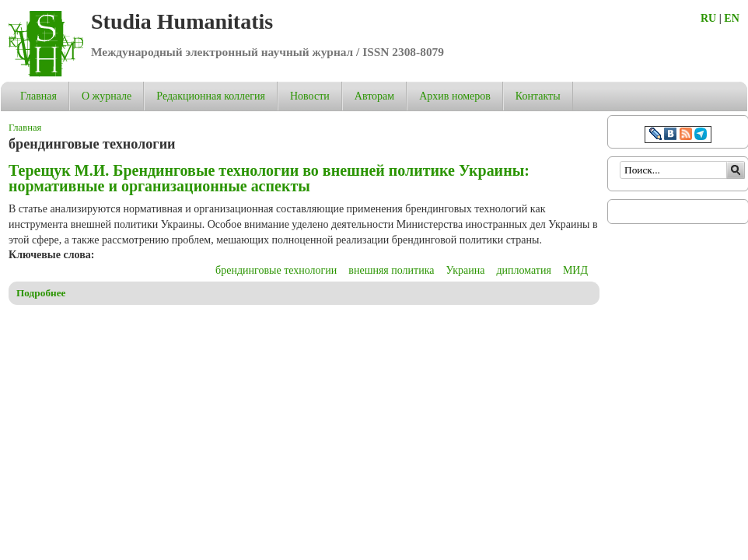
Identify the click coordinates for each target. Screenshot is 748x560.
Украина (465, 270)
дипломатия (524, 270)
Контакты (538, 96)
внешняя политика (391, 270)
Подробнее (41, 293)
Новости (310, 96)
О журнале (107, 96)
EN (731, 18)
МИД (575, 270)
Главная (38, 96)
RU (708, 18)
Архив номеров (455, 96)
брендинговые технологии (276, 270)
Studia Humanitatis (182, 21)
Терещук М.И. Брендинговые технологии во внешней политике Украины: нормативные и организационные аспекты (269, 178)
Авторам (374, 96)
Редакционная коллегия (211, 96)
